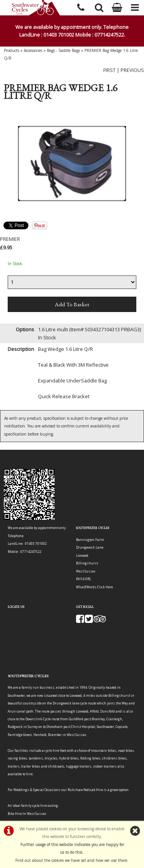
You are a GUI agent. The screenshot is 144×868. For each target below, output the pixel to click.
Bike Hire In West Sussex (27, 814)
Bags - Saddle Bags (63, 50)
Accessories (33, 50)
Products (12, 50)
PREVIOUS (132, 70)
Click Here (105, 587)
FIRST (109, 70)
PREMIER (10, 239)
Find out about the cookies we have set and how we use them (71, 860)
